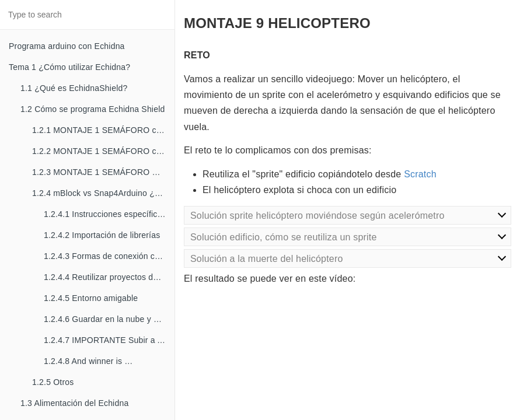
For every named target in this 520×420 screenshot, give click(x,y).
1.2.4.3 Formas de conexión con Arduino (109, 256)
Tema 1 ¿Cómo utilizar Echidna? (69, 67)
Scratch (420, 174)
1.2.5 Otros (53, 382)
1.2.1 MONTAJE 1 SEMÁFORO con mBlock (103, 130)
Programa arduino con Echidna (67, 46)
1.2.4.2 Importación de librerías (102, 235)
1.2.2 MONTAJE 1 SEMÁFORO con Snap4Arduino (103, 151)
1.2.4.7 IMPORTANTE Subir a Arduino (109, 340)
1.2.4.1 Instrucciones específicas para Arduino (109, 214)
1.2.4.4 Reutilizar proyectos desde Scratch (109, 277)
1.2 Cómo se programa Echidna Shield (93, 109)
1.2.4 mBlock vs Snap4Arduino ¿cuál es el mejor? (103, 193)
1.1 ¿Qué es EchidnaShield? (74, 88)
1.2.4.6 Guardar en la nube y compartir (109, 319)
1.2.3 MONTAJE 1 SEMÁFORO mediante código (103, 172)
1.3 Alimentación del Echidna (74, 403)
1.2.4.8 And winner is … (88, 361)
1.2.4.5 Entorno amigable (91, 298)
